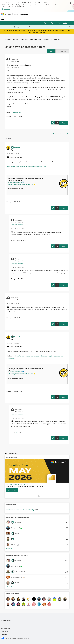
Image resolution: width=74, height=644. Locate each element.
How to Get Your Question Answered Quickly (20, 510)
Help (59, 23)
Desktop (56, 39)
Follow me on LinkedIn (15, 182)
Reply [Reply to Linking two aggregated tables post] (64, 123)
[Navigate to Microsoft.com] (6, 14)
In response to (17, 225)
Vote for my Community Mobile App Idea (21, 184)
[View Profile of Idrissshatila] (18, 147)
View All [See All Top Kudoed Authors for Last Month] (9, 587)
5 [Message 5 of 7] (12, 202)
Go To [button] (65, 23)
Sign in (53, 23)
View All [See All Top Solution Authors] (9, 549)
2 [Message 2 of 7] (12, 391)
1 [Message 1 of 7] (12, 116)
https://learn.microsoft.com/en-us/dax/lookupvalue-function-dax (26, 167)
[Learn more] (12, 490)
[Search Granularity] (20, 27)
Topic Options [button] (62, 51)
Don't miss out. (40, 32)
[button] (51, 51)
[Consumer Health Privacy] (24, 638)
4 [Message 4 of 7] (12, 318)
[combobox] (50, 27)
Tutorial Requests (17, 112)
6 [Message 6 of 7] (16, 279)
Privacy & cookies (6, 629)
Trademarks (4, 634)
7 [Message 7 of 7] (16, 240)
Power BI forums (12, 39)
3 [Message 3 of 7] (16, 432)
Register (46, 23)
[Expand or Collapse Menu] (3, 19)
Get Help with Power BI (40, 39)
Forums (25, 39)
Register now (6, 9)
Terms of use (4, 631)
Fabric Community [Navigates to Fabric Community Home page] (21, 14)
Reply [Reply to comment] (64, 208)
